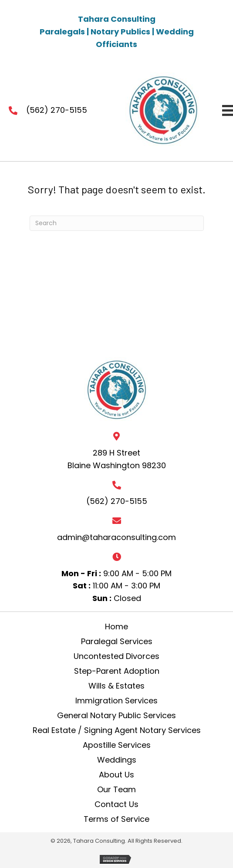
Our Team (116, 790)
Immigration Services (116, 701)
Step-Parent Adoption (117, 671)
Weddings (117, 760)
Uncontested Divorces (116, 656)
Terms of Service (116, 819)
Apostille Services (117, 745)
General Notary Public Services (116, 716)
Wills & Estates (116, 686)
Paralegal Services (117, 642)
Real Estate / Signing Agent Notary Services (117, 730)
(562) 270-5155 (57, 110)
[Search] (117, 223)
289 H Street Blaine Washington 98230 (117, 459)
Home (116, 627)
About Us (116, 775)
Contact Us (116, 804)
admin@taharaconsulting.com (116, 537)
